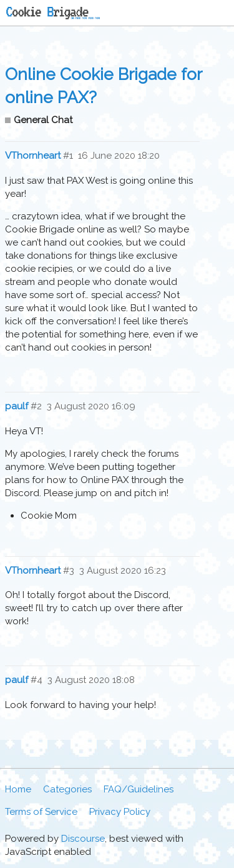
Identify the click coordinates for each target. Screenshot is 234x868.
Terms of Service (41, 812)
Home (18, 789)
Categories (67, 789)
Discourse (83, 839)
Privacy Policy (120, 812)
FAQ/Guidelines (139, 789)
